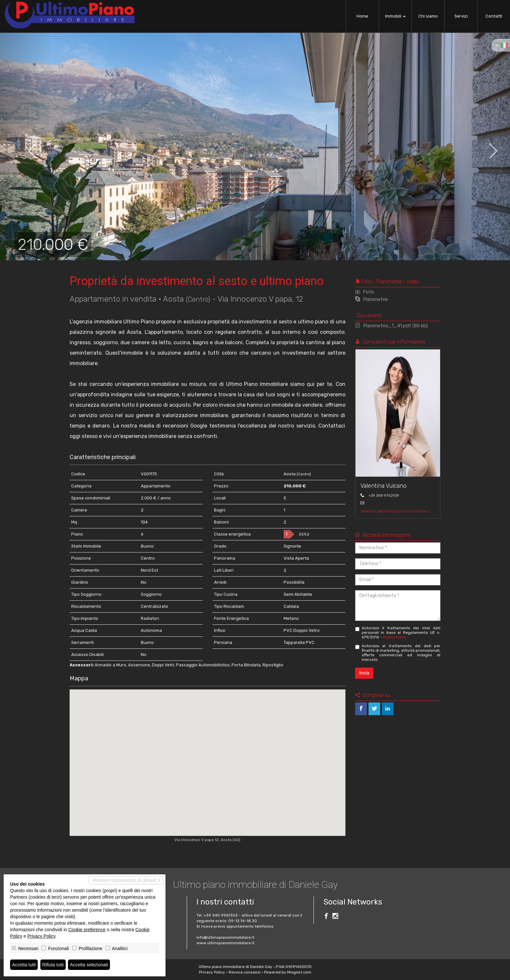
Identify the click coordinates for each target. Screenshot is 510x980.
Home (362, 16)
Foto (365, 292)
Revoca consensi (245, 972)
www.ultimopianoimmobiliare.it (225, 943)
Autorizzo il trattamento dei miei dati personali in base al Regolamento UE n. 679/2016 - (398, 633)
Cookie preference (87, 930)
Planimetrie (372, 299)
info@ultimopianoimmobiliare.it (225, 937)
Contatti (494, 16)
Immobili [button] (395, 16)
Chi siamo (428, 16)
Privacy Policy (394, 637)
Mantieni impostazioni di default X (126, 880)
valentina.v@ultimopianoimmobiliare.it (395, 511)
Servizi (461, 16)
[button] (26, 146)
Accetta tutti (24, 965)
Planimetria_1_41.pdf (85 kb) (391, 326)
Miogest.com (299, 972)
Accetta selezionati (89, 965)
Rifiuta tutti (53, 965)
